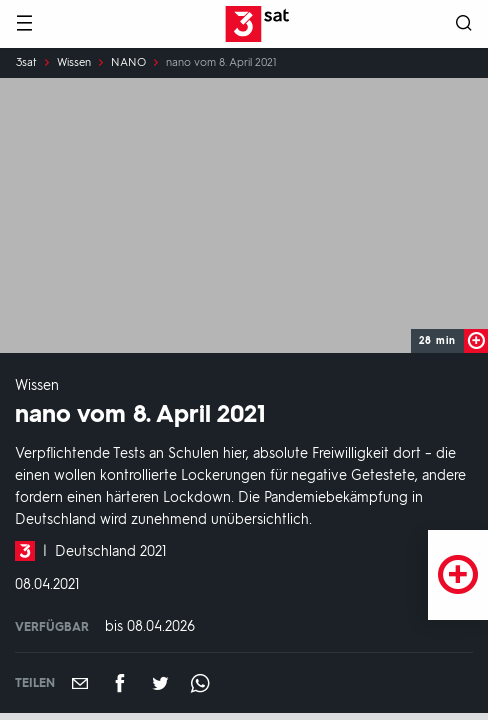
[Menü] (24, 24)
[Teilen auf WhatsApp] (200, 683)
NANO (128, 63)
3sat (26, 63)
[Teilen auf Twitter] (160, 683)
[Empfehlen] (80, 683)
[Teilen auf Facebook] (120, 683)
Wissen (74, 63)
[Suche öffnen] (464, 24)
